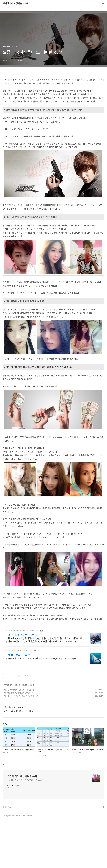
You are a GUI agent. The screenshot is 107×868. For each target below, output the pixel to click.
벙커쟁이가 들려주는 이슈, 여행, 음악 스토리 (25, 826)
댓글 (4, 810)
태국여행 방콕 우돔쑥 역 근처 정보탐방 (17, 739)
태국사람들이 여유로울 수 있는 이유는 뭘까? (19, 742)
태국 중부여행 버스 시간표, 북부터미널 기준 (19, 736)
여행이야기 (9, 731)
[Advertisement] (53, 643)
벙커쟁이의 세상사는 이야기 (16, 4)
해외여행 (17, 731)
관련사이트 (7, 853)
